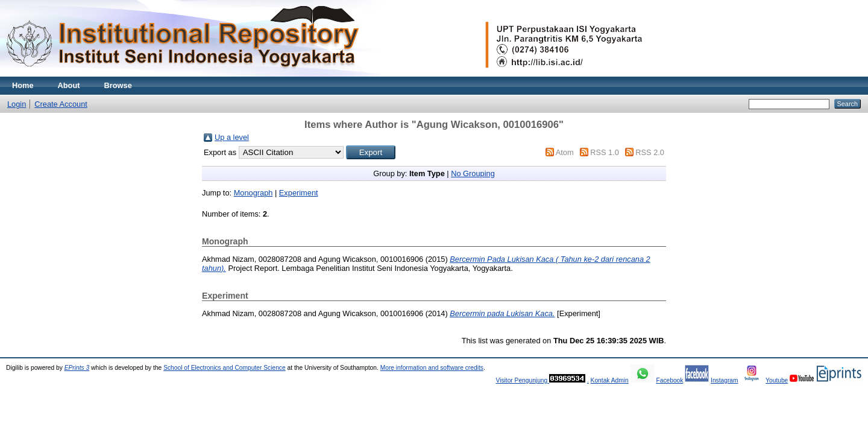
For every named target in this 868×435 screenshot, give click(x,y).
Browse (118, 85)
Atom (565, 152)
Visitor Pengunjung (522, 380)
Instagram (725, 380)
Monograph (253, 193)
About (69, 85)
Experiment (299, 193)
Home (23, 85)
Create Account (61, 104)
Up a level (232, 137)
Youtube (777, 380)
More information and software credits (432, 368)
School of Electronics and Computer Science (225, 368)
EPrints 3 (77, 368)
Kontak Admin (610, 380)
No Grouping (473, 173)
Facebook (669, 380)
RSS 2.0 (650, 152)
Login (17, 104)
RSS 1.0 (605, 152)
